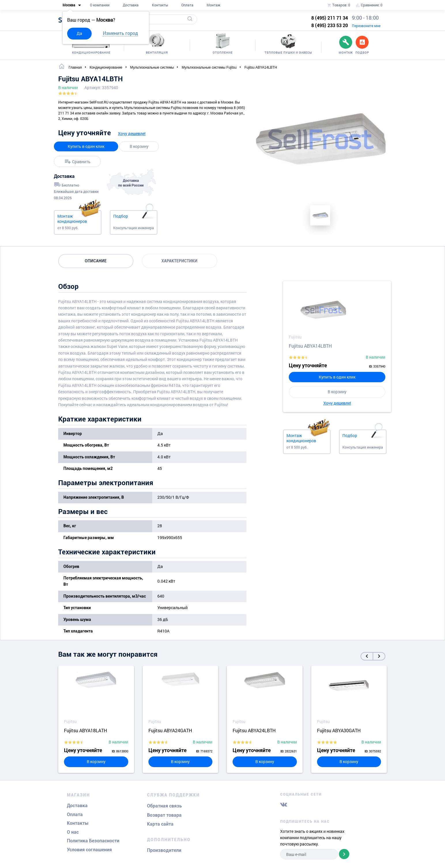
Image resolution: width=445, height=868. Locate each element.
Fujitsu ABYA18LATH (85, 730)
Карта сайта (160, 824)
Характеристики (180, 261)
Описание (96, 261)
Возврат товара (164, 815)
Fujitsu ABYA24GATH (170, 730)
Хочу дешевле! (132, 134)
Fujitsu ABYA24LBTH (254, 730)
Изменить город (120, 33)
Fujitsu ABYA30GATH (339, 730)
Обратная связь (164, 806)
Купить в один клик (86, 146)
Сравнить (81, 162)
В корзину (139, 146)
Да (79, 33)
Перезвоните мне (366, 26)
